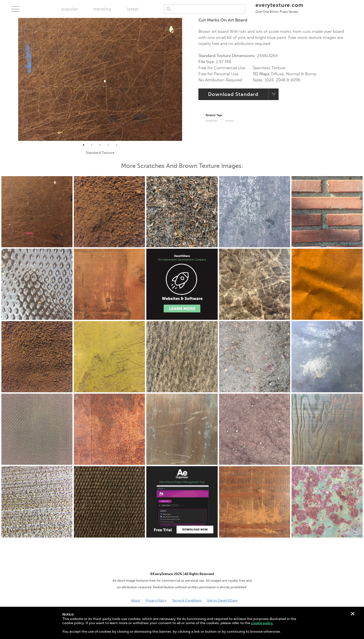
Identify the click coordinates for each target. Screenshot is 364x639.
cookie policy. (262, 623)
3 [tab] (100, 145)
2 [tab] (92, 145)
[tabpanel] (100, 79)
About (135, 600)
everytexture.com (279, 8)
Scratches (211, 121)
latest (133, 9)
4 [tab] (108, 145)
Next (186, 79)
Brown (230, 121)
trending (102, 9)
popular (70, 9)
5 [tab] (117, 145)
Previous (14, 79)
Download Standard (233, 94)
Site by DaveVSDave (222, 600)
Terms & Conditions (187, 600)
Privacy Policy (156, 600)
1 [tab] (83, 145)
